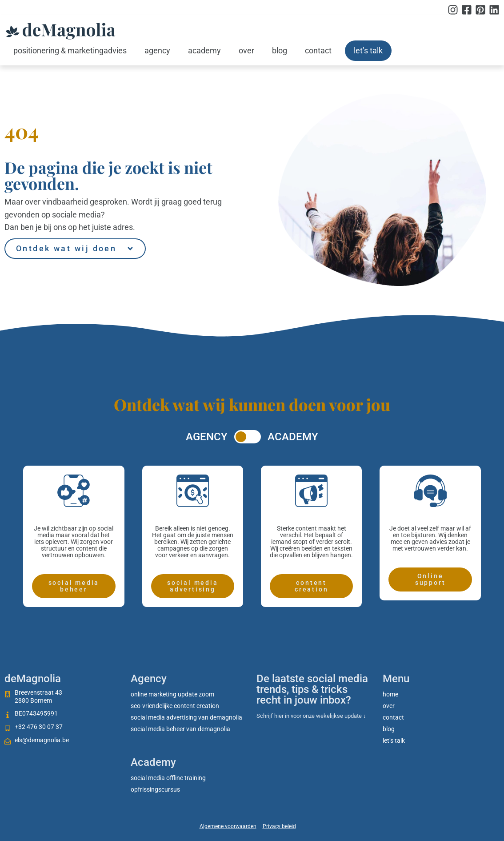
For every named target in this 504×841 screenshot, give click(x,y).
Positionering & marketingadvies (70, 50)
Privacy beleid (279, 826)
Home (390, 694)
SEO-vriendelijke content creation (175, 706)
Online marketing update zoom (172, 694)
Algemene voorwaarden (228, 826)
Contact (318, 50)
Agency (157, 50)
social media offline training (168, 778)
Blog (280, 50)
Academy (204, 50)
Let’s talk (368, 50)
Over (246, 50)
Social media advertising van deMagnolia (186, 717)
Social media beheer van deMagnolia (180, 729)
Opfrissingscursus (155, 789)
